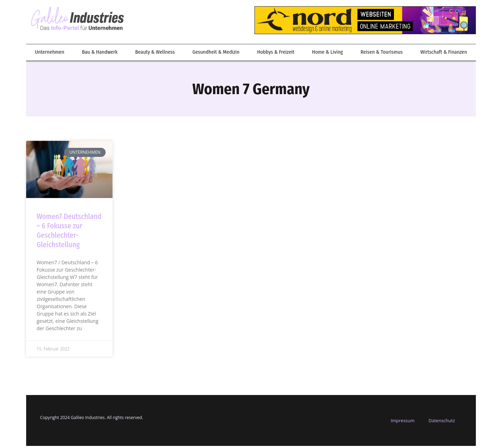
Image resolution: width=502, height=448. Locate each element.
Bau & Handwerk (100, 54)
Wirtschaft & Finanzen (444, 54)
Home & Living (328, 54)
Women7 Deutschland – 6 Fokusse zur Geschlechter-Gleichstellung (69, 233)
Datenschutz (442, 423)
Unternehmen (50, 54)
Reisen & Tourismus (382, 54)
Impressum (403, 423)
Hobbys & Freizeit (276, 54)
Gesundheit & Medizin (216, 54)
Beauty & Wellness (155, 54)
